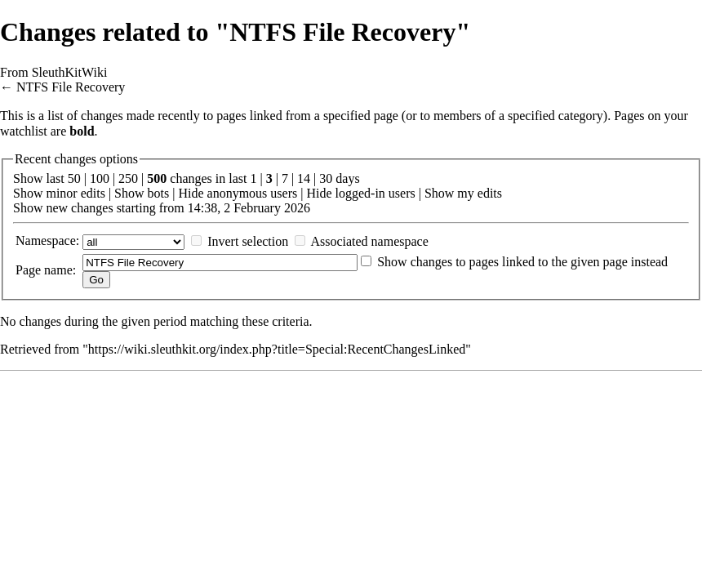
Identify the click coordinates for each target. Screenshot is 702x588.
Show (28, 193)
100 (100, 178)
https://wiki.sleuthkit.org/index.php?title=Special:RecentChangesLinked (277, 349)
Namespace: (47, 241)
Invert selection (248, 241)
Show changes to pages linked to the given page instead (522, 262)
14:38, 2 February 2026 (249, 208)
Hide (191, 193)
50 (74, 178)
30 (326, 178)
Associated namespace (369, 241)
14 (304, 178)
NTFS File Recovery (71, 87)
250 (128, 178)
